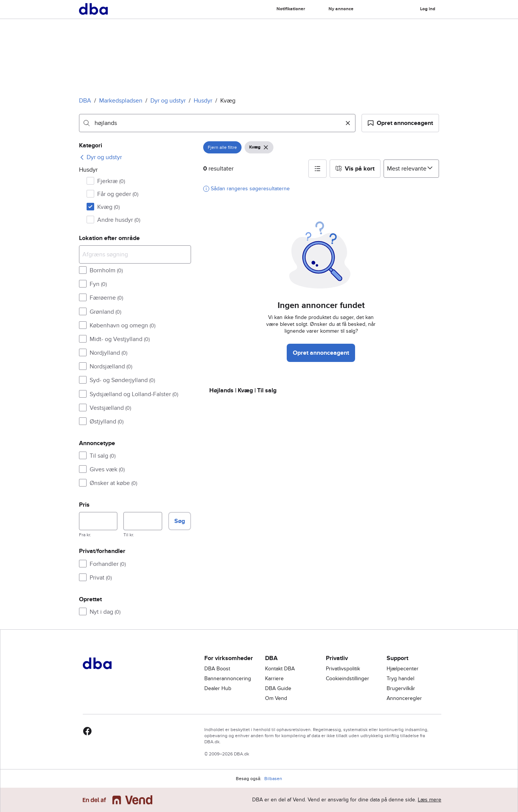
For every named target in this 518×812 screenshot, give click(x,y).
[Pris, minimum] (98, 521)
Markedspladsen (121, 101)
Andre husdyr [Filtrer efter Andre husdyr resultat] (119, 220)
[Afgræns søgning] (135, 254)
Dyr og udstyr (168, 101)
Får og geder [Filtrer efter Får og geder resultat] (118, 194)
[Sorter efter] (411, 169)
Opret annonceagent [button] (321, 353)
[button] (400, 123)
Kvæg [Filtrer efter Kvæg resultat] (108, 207)
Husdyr (203, 101)
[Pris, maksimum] (143, 521)
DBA (85, 101)
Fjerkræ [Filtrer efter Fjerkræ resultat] (111, 181)
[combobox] (217, 123)
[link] (100, 157)
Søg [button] (180, 521)
